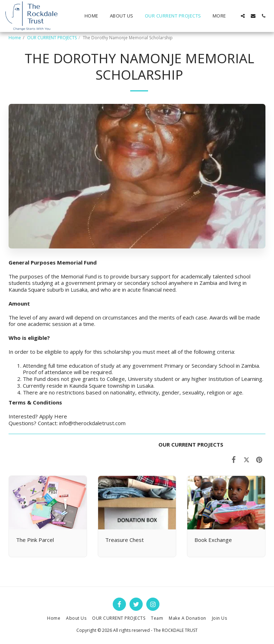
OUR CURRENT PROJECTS (52, 38)
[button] (243, 16)
